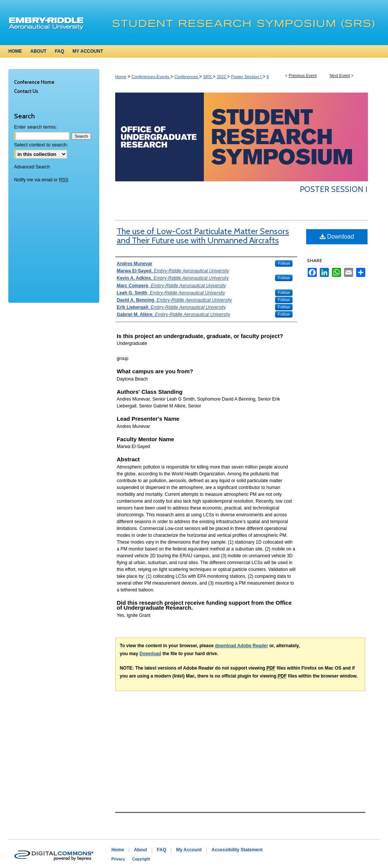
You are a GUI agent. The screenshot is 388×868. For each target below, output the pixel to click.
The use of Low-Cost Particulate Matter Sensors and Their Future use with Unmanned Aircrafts (203, 236)
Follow (284, 263)
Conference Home (34, 82)
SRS (208, 77)
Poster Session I (247, 77)
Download (337, 237)
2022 (222, 77)
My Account (189, 850)
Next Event (340, 75)
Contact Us (26, 91)
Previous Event (303, 75)
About (140, 850)
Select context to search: (41, 145)
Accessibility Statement (237, 850)
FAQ (162, 850)
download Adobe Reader (241, 646)
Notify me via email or (41, 180)
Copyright (141, 859)
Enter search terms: (35, 127)
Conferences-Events (151, 77)
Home (121, 77)
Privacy (118, 859)
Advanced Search (32, 167)
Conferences (187, 77)
